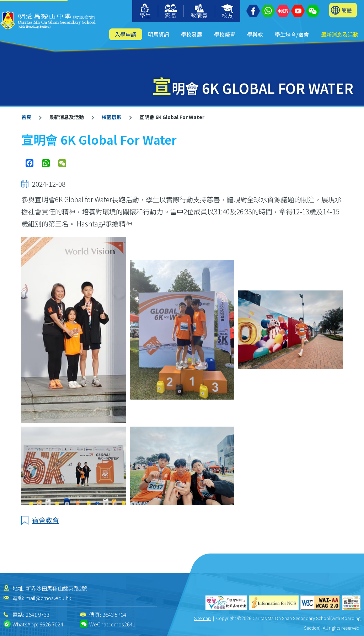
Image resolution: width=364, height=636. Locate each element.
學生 (145, 12)
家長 (171, 12)
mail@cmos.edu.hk (48, 598)
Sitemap (202, 618)
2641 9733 (38, 614)
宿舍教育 (45, 520)
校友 (228, 12)
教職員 (199, 12)
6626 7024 (51, 624)
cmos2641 (123, 624)
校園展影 (112, 117)
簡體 (347, 10)
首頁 (26, 117)
